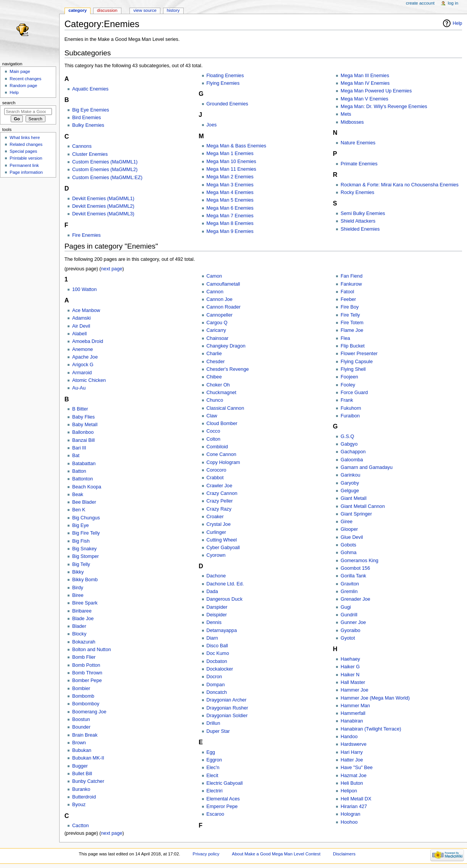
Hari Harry (352, 752)
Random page (23, 86)
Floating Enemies (225, 76)
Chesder (216, 362)
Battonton (82, 479)
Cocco (213, 431)
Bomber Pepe (87, 680)
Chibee (214, 377)
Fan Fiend (351, 276)
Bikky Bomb (85, 580)
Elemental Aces (223, 799)
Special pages (23, 151)
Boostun (81, 719)
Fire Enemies (86, 235)
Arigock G (83, 365)
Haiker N (350, 675)
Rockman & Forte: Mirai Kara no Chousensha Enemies (400, 185)
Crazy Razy (219, 509)
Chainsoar (218, 338)
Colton (214, 439)
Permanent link (24, 165)
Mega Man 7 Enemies (230, 216)
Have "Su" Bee (357, 768)
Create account (420, 3)
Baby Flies (83, 417)
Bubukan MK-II (88, 758)
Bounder (81, 727)
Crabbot (215, 478)
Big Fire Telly (86, 533)
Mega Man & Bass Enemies (237, 146)
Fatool (347, 292)
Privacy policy (206, 854)
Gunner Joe (353, 622)
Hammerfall (353, 713)
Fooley (348, 385)
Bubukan (82, 750)
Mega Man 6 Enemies (230, 208)
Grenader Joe (356, 599)
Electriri (215, 791)
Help (458, 23)
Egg (211, 752)
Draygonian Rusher (227, 708)
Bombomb (83, 696)
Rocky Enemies (357, 192)
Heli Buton (352, 783)
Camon (214, 276)
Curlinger (216, 532)
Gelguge (350, 491)
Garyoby (350, 483)
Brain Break (85, 735)
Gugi (346, 607)
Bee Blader (84, 502)
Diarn (212, 638)
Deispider (217, 615)
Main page (20, 71)
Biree (78, 595)
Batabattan (84, 464)
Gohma (349, 553)
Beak (78, 495)
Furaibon (350, 416)
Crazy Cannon (222, 493)
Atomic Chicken (89, 380)
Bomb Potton (86, 665)
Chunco (215, 400)
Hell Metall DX (356, 799)
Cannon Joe (220, 299)
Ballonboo (83, 432)
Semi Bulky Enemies (363, 213)
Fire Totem (352, 323)
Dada (212, 592)
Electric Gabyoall (225, 783)
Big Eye (81, 525)
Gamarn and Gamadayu (367, 467)
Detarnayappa (222, 630)
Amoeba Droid (88, 341)
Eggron (214, 760)
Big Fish (81, 541)
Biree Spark (85, 603)
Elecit (212, 776)
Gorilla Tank (353, 576)
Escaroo (216, 814)
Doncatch (217, 692)
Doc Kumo (218, 653)
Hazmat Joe (354, 776)
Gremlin (349, 592)
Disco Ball (217, 646)
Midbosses (352, 122)
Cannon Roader (224, 307)
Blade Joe (83, 619)
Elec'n (213, 768)
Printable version (26, 158)
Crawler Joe (220, 486)
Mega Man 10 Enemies (231, 162)
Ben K (79, 510)
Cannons (82, 146)
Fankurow (351, 284)
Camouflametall (223, 284)
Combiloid (217, 447)
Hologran (351, 814)
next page (112, 269)
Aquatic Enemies (90, 89)
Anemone (82, 349)
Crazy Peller (220, 501)
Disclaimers (344, 854)
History (173, 10)
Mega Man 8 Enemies (230, 223)
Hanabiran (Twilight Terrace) (371, 729)
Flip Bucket (353, 346)
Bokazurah (84, 642)
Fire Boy (350, 307)
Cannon (215, 292)
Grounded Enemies (227, 104)
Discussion (107, 10)
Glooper (349, 529)
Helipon (349, 791)
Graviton (350, 584)
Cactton (81, 826)
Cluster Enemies (90, 154)
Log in (453, 3)
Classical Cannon (225, 408)
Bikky (78, 572)
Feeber (348, 299)
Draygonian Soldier (227, 716)
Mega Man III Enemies (365, 76)
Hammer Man (355, 706)
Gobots (348, 545)
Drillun (213, 723)
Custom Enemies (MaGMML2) (105, 170)
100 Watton (84, 289)
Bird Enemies (86, 118)
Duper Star (218, 731)
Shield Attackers (358, 221)
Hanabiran (352, 721)
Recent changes (25, 79)
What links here (25, 137)
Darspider (217, 607)
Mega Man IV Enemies (365, 83)
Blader (79, 626)
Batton (79, 471)
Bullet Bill (82, 774)
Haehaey (350, 659)
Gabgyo (349, 444)
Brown (79, 743)
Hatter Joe (352, 760)
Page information (26, 172)
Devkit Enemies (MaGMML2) (103, 206)
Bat (76, 456)
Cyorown (216, 555)
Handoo (349, 737)
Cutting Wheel (222, 540)
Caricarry (216, 330)
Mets (346, 114)
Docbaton (217, 661)
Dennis (214, 622)
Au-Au (79, 388)
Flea (345, 338)
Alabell (79, 334)
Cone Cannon (221, 454)
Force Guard (354, 393)
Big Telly (81, 564)
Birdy (78, 588)
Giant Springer (356, 514)
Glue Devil (352, 537)
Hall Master (353, 682)
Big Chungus (86, 518)
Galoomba (352, 460)
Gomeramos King (360, 561)
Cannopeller (220, 315)
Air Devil (81, 326)
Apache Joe (85, 357)
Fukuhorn (351, 408)
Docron (214, 677)
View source (145, 10)
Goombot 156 (355, 568)
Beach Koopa (87, 487)
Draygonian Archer (227, 700)
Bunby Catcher (88, 781)
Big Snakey (84, 549)
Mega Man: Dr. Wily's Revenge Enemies (384, 107)
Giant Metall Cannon (363, 506)
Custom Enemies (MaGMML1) (105, 162)
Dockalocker (220, 669)
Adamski (82, 318)
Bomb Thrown (87, 673)
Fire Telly (350, 315)
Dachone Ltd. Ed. (225, 584)
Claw (212, 416)
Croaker (215, 517)
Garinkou (350, 475)
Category (78, 10)
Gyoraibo (350, 630)
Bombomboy (86, 704)
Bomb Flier (84, 657)
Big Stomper (86, 556)
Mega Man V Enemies (364, 99)
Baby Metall (85, 425)
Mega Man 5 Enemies (230, 200)
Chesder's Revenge (228, 369)
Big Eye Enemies (91, 110)
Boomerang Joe (89, 712)
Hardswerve (354, 744)
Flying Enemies (223, 83)
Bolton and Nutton (92, 650)
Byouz (79, 805)
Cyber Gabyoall (223, 548)
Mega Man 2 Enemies (230, 177)
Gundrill (349, 615)
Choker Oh (218, 385)
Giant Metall (354, 498)
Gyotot (348, 638)
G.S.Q (347, 436)
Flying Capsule (357, 362)
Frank (347, 400)
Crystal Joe (219, 524)
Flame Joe (352, 330)
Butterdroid (84, 797)
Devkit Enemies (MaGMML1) (103, 199)
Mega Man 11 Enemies (231, 169)
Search (9, 103)
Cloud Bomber (222, 423)
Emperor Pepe (222, 807)
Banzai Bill (83, 440)
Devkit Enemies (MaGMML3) (103, 214)
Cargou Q (217, 323)
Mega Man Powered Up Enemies (376, 91)
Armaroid (82, 373)
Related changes (26, 144)
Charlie (214, 354)
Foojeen (349, 377)
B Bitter (80, 409)
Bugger (80, 766)
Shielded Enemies (360, 229)
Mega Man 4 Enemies (230, 192)
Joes (212, 125)
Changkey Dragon (226, 346)
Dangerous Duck (225, 599)
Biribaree (82, 611)
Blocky (79, 634)
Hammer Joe (355, 690)
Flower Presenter (359, 354)
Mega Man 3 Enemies (230, 185)
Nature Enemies (358, 143)
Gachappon (353, 452)
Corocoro (217, 470)
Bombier (81, 689)
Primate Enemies (359, 164)
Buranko (81, 789)
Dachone (216, 576)
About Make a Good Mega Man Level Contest (276, 854)
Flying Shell (353, 369)
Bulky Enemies (88, 125)
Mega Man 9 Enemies (230, 231)
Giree (347, 522)
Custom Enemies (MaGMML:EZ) (107, 178)
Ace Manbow (86, 310)
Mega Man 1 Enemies (230, 154)
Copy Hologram (223, 462)
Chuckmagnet (221, 393)
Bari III (79, 448)
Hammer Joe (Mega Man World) (375, 698)
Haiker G (350, 667)
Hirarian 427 (354, 807)
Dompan (216, 685)
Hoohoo (349, 822)
